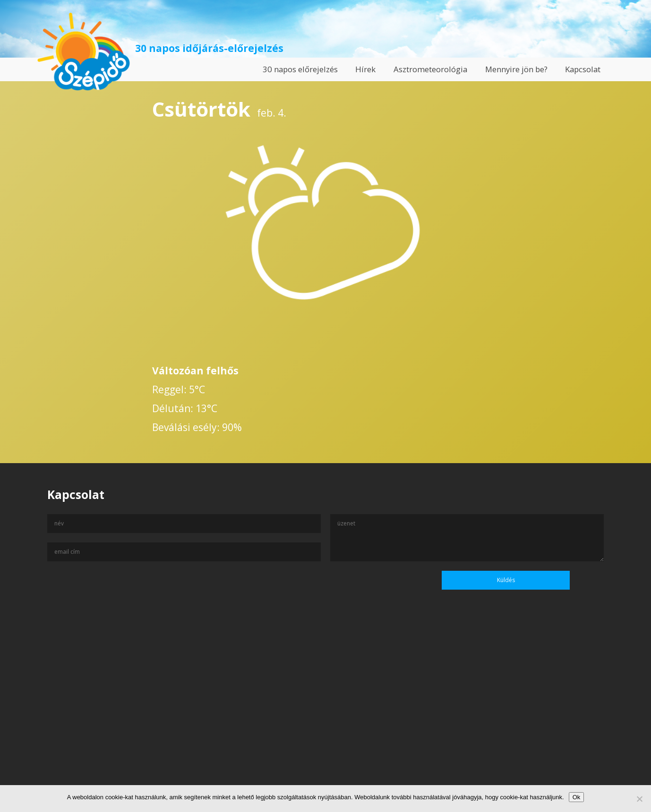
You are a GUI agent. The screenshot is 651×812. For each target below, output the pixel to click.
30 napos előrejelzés (300, 69)
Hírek (365, 69)
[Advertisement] (325, 721)
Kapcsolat (583, 69)
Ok (577, 797)
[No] (639, 799)
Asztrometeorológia (430, 69)
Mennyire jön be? (516, 69)
